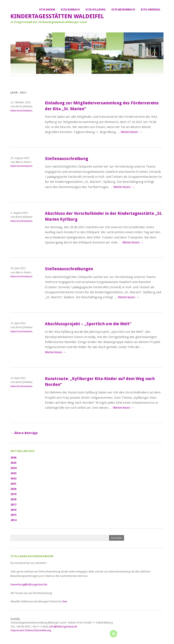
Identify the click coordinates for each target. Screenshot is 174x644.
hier (65, 601)
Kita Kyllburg (96, 10)
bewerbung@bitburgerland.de (29, 584)
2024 (13, 468)
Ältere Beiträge (24, 433)
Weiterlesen (131, 132)
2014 (13, 520)
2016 (13, 510)
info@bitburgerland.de (63, 627)
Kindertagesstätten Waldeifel (57, 16)
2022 (13, 478)
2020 (13, 489)
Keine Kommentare (21, 111)
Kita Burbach (70, 10)
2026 (13, 458)
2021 (13, 484)
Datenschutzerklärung (38, 630)
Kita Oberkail (151, 10)
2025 (13, 463)
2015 (13, 515)
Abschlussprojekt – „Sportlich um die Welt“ (88, 324)
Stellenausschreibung (67, 159)
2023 (13, 473)
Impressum (17, 630)
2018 (13, 499)
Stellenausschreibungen (69, 269)
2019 (13, 494)
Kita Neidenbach (123, 10)
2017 (13, 505)
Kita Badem (47, 10)
